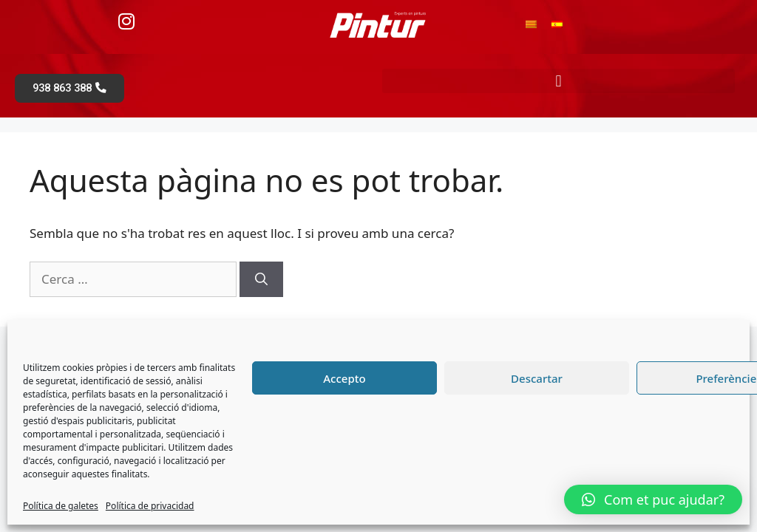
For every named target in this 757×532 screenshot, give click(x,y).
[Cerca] (261, 281)
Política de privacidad (150, 506)
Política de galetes (61, 506)
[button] (559, 81)
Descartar (537, 378)
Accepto (344, 378)
